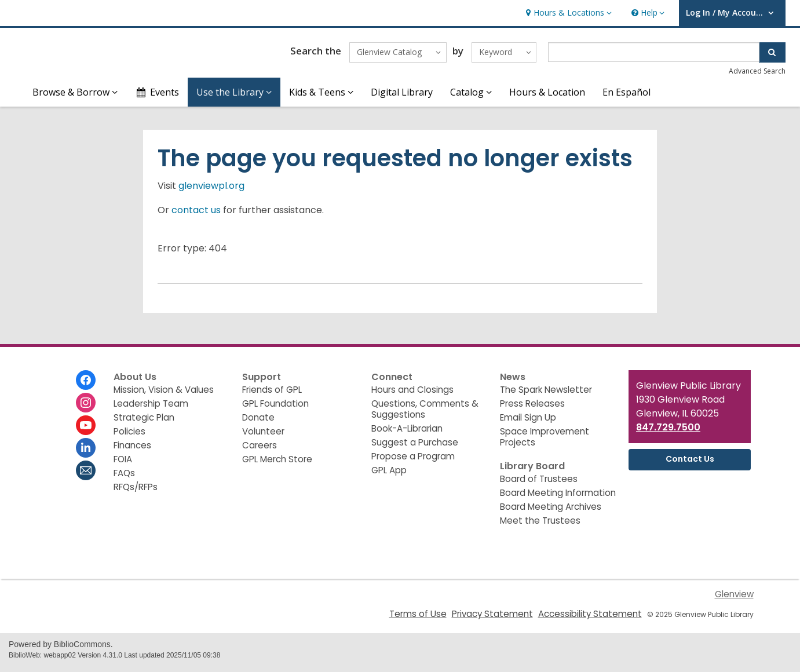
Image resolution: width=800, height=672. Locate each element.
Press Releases (532, 409)
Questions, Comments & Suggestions (425, 414)
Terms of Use (418, 619)
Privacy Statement (492, 619)
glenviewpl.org (211, 191)
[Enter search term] (654, 55)
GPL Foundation (275, 409)
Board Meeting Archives (551, 512)
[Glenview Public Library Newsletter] (86, 476)
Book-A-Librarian (407, 434)
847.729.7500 (668, 432)
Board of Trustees (539, 484)
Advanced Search (757, 74)
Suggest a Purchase (415, 448)
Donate (258, 423)
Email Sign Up (528, 423)
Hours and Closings (412, 395)
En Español (627, 97)
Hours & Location (547, 97)
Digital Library (402, 97)
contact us (196, 215)
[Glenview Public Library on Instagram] (86, 408)
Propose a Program (413, 461)
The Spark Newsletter (546, 395)
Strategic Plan (144, 423)
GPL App (389, 475)
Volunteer (263, 437)
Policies (129, 437)
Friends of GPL (272, 395)
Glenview (734, 599)
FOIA (123, 464)
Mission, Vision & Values (164, 395)
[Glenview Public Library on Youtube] (86, 430)
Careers (260, 450)
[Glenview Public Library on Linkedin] (86, 453)
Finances (132, 450)
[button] (567, 13)
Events (157, 97)
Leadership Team (151, 409)
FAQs (124, 478)
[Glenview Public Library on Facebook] (86, 385)
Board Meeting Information (558, 498)
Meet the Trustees (540, 526)
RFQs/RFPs (136, 492)
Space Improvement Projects (545, 442)
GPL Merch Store (277, 464)
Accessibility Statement (590, 619)
